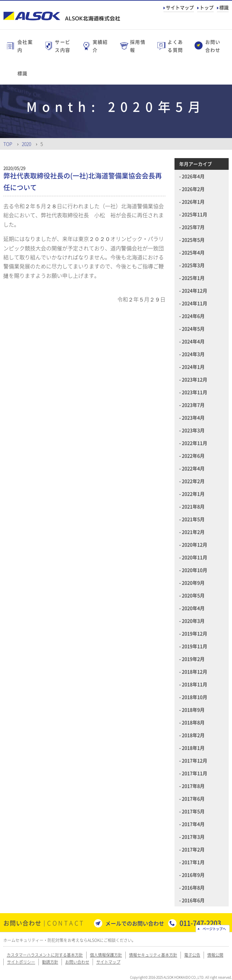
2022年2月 (193, 481)
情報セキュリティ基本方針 (153, 955)
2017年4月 (193, 824)
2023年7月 (193, 405)
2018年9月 (193, 710)
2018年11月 (195, 684)
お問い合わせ (213, 46)
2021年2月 (193, 532)
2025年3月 (193, 265)
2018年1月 (193, 748)
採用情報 (138, 46)
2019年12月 (195, 633)
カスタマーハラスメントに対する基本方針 (45, 955)
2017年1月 (193, 862)
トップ (207, 7)
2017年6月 (193, 799)
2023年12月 (195, 379)
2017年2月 (193, 849)
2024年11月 (195, 303)
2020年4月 (193, 608)
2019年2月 (193, 659)
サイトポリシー (21, 962)
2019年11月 (195, 646)
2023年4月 (193, 417)
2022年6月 (193, 456)
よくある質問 (175, 46)
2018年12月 (195, 671)
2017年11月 (195, 773)
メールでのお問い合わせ (135, 923)
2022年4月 (193, 468)
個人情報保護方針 (106, 955)
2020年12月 (195, 544)
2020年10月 (195, 570)
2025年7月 (193, 227)
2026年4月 (193, 176)
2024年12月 (195, 290)
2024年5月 (193, 329)
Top (8, 144)
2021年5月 (193, 519)
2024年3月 (193, 354)
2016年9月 (193, 875)
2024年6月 (193, 316)
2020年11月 (195, 557)
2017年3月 (193, 837)
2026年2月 (193, 189)
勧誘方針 (50, 962)
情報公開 (215, 955)
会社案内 (25, 46)
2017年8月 (193, 786)
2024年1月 (193, 367)
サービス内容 (63, 46)
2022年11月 (195, 443)
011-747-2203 (200, 923)
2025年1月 (193, 278)
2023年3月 (193, 430)
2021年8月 (193, 506)
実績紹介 (100, 46)
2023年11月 (195, 392)
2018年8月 (193, 722)
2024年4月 (193, 341)
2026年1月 (193, 202)
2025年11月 (195, 214)
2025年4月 (193, 252)
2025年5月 (193, 240)
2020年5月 (193, 595)
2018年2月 (193, 735)
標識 (224, 7)
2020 (26, 144)
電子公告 (192, 955)
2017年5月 (193, 811)
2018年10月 (195, 697)
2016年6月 (193, 900)
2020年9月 (193, 583)
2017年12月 (195, 760)
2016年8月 (193, 887)
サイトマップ (180, 7)
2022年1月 (193, 494)
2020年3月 (193, 621)
